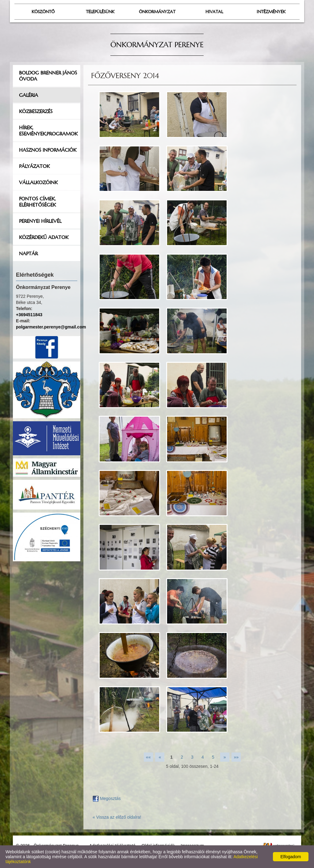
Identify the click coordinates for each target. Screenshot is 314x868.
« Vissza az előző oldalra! (117, 817)
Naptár (28, 253)
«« (148, 757)
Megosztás (107, 798)
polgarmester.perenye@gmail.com (51, 327)
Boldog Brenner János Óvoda (48, 76)
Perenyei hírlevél (40, 221)
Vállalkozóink (38, 182)
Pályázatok (34, 166)
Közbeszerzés (36, 111)
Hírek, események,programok (48, 131)
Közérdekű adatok (44, 237)
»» (236, 757)
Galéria (29, 95)
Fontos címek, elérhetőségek (37, 202)
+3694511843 (29, 315)
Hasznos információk (48, 150)
